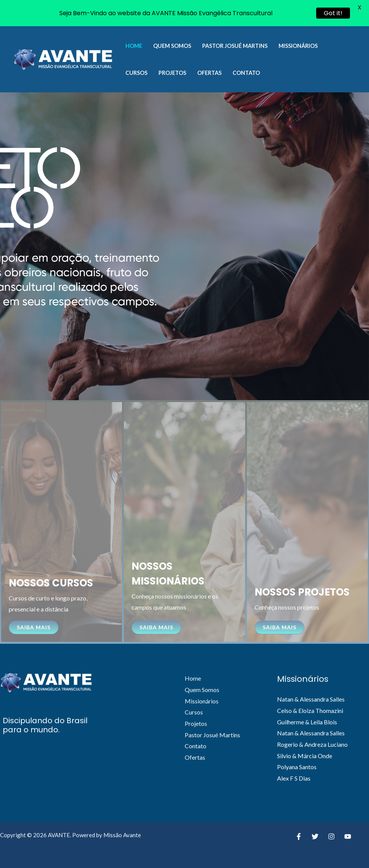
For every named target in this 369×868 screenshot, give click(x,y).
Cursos (136, 73)
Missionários (298, 46)
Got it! (333, 13)
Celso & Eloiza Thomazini (310, 710)
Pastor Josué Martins (235, 46)
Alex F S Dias (294, 778)
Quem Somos (172, 46)
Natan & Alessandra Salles (311, 699)
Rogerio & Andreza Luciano (312, 744)
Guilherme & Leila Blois (307, 722)
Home (134, 46)
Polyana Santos (297, 767)
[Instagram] (331, 836)
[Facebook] (299, 836)
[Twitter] (315, 836)
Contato (246, 73)
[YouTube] (348, 836)
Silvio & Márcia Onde (305, 756)
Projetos (172, 73)
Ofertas (209, 73)
